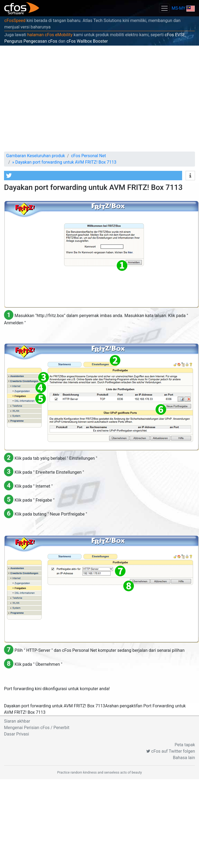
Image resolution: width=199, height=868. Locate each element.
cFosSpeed (15, 21)
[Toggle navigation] (164, 8)
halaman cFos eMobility (50, 35)
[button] (93, 176)
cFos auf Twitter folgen (171, 751)
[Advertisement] (50, 99)
